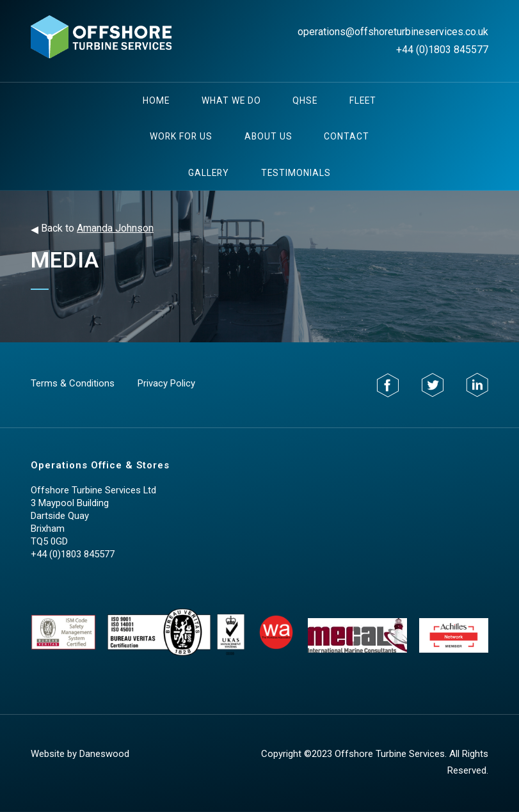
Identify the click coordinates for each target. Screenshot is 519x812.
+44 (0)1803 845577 (442, 50)
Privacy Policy (166, 383)
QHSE (305, 100)
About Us (268, 136)
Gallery (209, 173)
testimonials (296, 173)
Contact (347, 136)
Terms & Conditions (73, 383)
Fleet (363, 100)
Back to (92, 229)
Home (156, 100)
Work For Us (181, 136)
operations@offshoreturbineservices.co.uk (393, 32)
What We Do (231, 100)
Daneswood (104, 754)
